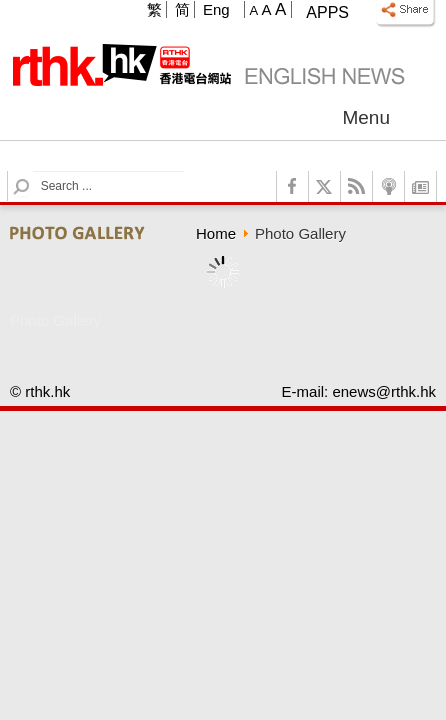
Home (216, 233)
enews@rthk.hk (384, 391)
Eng (216, 9)
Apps (327, 12)
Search (33, 171)
